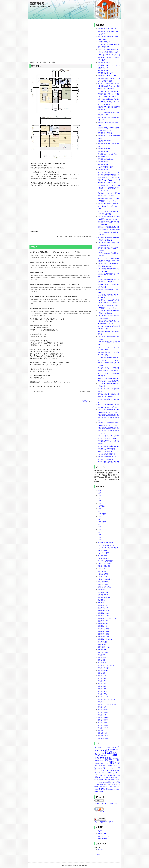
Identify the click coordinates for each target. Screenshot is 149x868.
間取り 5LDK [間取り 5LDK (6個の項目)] (107, 765)
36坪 (99, 524)
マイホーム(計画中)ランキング (104, 822)
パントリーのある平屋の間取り (108, 357)
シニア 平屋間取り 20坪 (105, 167)
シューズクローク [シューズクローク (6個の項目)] (109, 748)
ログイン (101, 831)
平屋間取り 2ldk (103, 164)
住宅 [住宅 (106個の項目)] (97, 755)
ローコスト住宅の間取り (106, 561)
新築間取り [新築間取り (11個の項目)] (109, 758)
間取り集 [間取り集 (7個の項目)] (101, 792)
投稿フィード (102, 833)
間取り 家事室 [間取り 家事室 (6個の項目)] (112, 782)
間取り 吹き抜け (103, 671)
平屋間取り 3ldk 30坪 (105, 63)
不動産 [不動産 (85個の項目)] (108, 752)
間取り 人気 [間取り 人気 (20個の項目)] (100, 777)
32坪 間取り (102, 514)
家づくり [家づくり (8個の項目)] (106, 756)
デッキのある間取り (104, 550)
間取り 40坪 (102, 657)
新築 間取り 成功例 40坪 (106, 639)
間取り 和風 (102, 715)
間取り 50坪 (102, 689)
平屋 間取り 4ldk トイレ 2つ (107, 76)
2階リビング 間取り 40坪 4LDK (108, 50)
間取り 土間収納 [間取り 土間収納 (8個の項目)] (105, 780)
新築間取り (37, 4)
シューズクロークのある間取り (108, 548)
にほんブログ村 (100, 812)
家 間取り (83, 236)
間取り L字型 (102, 694)
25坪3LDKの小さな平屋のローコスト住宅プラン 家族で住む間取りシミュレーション (109, 188)
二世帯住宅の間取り (104, 577)
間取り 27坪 (102, 676)
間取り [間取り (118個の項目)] (113, 763)
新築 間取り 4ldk (103, 608)
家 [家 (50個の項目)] (102, 755)
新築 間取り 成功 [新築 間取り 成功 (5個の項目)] (99, 763)
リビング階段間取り (104, 558)
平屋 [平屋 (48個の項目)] (97, 758)
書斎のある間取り (103, 652)
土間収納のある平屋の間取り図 (61, 312)
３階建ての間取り (103, 738)
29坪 (99, 504)
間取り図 (89, 236)
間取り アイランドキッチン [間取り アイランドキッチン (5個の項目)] (110, 768)
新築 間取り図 (102, 642)
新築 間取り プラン (104, 621)
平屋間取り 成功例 (104, 149)
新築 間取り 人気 (103, 623)
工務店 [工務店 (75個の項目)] (114, 755)
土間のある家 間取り (104, 587)
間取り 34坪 (102, 678)
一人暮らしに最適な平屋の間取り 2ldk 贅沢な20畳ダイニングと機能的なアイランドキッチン (109, 86)
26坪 (99, 496)
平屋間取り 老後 (61, 276)
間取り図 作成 (102, 733)
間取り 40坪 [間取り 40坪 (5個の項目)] (115, 766)
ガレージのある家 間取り (106, 545)
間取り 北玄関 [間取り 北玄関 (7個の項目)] (110, 778)
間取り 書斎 (102, 673)
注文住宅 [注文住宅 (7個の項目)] (106, 763)
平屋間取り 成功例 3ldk (105, 159)
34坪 (99, 519)
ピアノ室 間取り (103, 556)
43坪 (99, 537)
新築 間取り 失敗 (103, 629)
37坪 (99, 527)
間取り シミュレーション (106, 699)
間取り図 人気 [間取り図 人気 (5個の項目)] (112, 789)
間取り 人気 (102, 707)
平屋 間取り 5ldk (103, 68)
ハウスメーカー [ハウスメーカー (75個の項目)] (109, 750)
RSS (98, 854)
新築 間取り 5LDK (104, 613)
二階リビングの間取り (37, 392)
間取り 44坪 (102, 684)
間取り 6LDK (102, 663)
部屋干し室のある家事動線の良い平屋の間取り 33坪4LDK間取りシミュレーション (109, 430)
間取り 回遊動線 (103, 717)
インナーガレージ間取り (106, 543)
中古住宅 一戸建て (85, 392)
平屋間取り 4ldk (103, 170)
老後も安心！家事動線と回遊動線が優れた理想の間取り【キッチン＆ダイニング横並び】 (109, 102)
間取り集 (101, 850)
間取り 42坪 (102, 681)
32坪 (99, 511)
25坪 (99, 493)
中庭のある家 (102, 571)
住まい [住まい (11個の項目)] (115, 753)
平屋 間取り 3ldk (103, 592)
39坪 (99, 532)
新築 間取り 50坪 (103, 610)
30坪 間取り (102, 506)
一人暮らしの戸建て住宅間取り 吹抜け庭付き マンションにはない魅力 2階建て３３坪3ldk (109, 94)
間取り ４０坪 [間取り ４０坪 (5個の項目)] (98, 787)
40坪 (99, 535)
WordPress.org (102, 839)
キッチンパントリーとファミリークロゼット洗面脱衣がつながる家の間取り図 (109, 363)
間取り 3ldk (101, 655)
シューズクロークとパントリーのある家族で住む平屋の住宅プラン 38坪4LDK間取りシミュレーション (109, 175)
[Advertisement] (61, 42)
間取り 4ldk (101, 660)
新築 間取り (102, 603)
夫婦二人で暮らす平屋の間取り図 (109, 462)
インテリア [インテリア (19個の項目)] (99, 748)
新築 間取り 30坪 (103, 605)
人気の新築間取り (103, 582)
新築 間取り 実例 (103, 631)
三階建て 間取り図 (104, 566)
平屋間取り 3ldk (103, 70)
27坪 (99, 498)
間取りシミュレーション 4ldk (107, 154)
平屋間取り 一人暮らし (105, 133)
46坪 (99, 540)
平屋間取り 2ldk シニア (105, 73)
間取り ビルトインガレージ (107, 704)
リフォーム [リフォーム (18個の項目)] (99, 753)
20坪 (99, 490)
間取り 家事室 (103, 720)
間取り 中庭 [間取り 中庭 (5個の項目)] (116, 775)
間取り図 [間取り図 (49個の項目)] (103, 789)
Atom (98, 857)
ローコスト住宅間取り (105, 564)
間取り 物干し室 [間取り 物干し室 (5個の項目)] (104, 784)
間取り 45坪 (102, 686)
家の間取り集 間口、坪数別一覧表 (106, 804)
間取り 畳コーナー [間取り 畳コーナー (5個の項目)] (114, 784)
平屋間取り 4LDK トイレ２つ (107, 29)
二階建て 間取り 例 (104, 42)
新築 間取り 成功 (103, 637)
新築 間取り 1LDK (105, 644)
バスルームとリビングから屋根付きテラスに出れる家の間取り (61, 300)
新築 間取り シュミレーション (108, 618)
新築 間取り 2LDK (105, 647)
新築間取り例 (102, 650)
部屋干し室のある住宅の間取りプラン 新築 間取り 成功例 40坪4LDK (109, 206)
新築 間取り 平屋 (103, 634)
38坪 (99, 530)
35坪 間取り (43, 62)
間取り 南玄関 (103, 712)
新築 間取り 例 (102, 626)
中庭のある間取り (103, 574)
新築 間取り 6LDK (104, 616)
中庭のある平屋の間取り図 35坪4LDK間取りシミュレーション (61, 288)
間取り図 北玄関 (103, 736)
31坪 (99, 509)
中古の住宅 (101, 569)
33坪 (99, 517)
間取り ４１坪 (103, 728)
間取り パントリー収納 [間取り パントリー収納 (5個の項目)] (106, 775)
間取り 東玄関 (103, 723)
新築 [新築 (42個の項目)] (102, 758)
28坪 (99, 501)
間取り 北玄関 (103, 710)
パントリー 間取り (104, 553)
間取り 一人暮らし (104, 157)
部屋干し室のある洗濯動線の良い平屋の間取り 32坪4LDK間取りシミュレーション (109, 418)
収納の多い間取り (103, 584)
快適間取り (101, 600)
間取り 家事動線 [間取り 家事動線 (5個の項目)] (103, 782)
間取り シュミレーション (106, 665)
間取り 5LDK (102, 691)
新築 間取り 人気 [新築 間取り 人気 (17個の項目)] (112, 760)
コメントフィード (103, 836)
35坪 (78, 236)
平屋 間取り (102, 590)
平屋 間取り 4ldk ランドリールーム (109, 65)
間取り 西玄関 (103, 725)
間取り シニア (103, 697)
